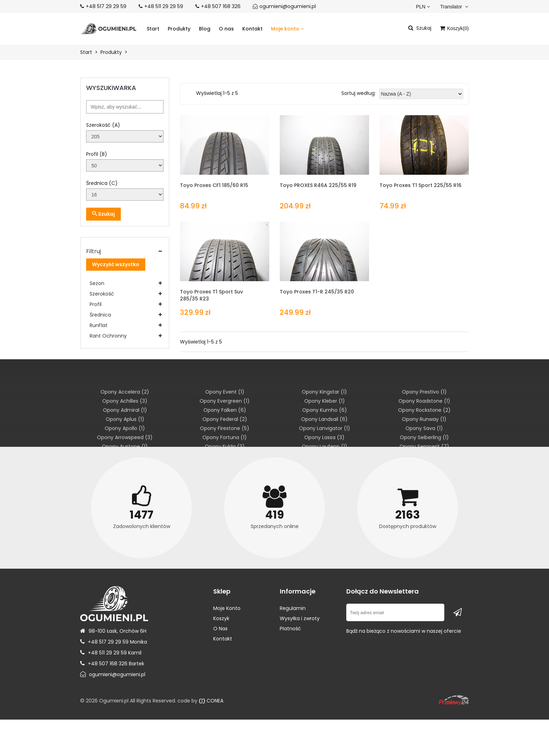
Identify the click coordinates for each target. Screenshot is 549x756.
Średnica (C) (102, 183)
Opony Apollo (125, 428)
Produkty (179, 29)
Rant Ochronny (108, 336)
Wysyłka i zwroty (300, 618)
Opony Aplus (125, 419)
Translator (454, 7)
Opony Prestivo (424, 392)
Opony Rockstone (424, 410)
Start (153, 29)
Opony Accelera (125, 392)
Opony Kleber (325, 401)
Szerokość (102, 294)
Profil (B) (97, 154)
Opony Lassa (324, 437)
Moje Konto (227, 608)
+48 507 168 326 (221, 6)
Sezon (97, 283)
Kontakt (252, 29)
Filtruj (93, 251)
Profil (96, 304)
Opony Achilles (125, 401)
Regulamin (293, 608)
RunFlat (99, 325)
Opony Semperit (424, 446)
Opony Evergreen (225, 401)
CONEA (211, 701)
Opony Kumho (325, 410)
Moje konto (287, 29)
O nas (226, 29)
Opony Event (225, 392)
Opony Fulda (225, 446)
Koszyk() (454, 28)
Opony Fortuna (225, 437)
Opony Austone (125, 446)
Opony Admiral (125, 410)
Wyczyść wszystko (116, 264)
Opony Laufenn (325, 446)
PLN (423, 7)
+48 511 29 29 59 (164, 6)
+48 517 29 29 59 (106, 6)
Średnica (100, 315)
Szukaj (103, 214)
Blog (205, 29)
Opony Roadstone (424, 401)
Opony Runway (424, 419)
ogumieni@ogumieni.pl (288, 6)
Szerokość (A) (103, 125)
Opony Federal (225, 419)
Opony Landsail (324, 419)
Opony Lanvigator (325, 428)
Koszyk (221, 618)
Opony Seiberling (424, 437)
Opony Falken (225, 410)
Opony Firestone (225, 428)
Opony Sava (424, 428)
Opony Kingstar (324, 392)
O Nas (220, 629)
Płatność (290, 629)
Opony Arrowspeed (125, 437)
